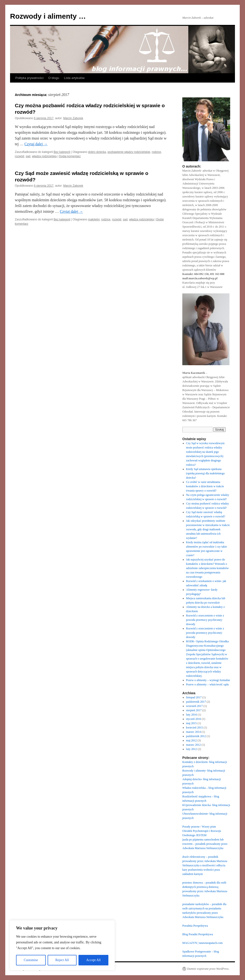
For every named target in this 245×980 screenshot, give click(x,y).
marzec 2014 (194, 732)
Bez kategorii (62, 152)
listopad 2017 (194, 697)
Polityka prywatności (29, 78)
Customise (31, 960)
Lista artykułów (74, 78)
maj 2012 (192, 740)
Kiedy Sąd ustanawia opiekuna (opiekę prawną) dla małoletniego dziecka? (206, 473)
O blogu (54, 78)
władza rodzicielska (44, 156)
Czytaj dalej (36, 144)
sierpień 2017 (194, 710)
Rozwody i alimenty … (48, 16)
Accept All (93, 960)
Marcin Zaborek (73, 118)
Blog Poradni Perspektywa (198, 934)
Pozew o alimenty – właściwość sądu (207, 684)
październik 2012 (196, 736)
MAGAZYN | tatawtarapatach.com (203, 943)
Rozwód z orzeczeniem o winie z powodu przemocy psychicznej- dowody (205, 620)
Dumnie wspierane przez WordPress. (208, 969)
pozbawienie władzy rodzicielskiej (129, 152)
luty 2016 (192, 715)
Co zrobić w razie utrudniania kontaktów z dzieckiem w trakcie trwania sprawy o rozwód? (205, 486)
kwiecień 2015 (195, 728)
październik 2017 (196, 702)
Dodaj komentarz (70, 156)
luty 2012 (192, 749)
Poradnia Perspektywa (195, 926)
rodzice (156, 152)
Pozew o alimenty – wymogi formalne (208, 680)
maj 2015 (192, 723)
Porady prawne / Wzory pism (199, 827)
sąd (28, 156)
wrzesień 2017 (195, 706)
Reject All (62, 960)
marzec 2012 (194, 745)
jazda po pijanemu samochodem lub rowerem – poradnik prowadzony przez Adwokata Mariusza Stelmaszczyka (205, 844)
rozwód (19, 156)
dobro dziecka (97, 152)
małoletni (94, 219)
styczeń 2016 (194, 719)
